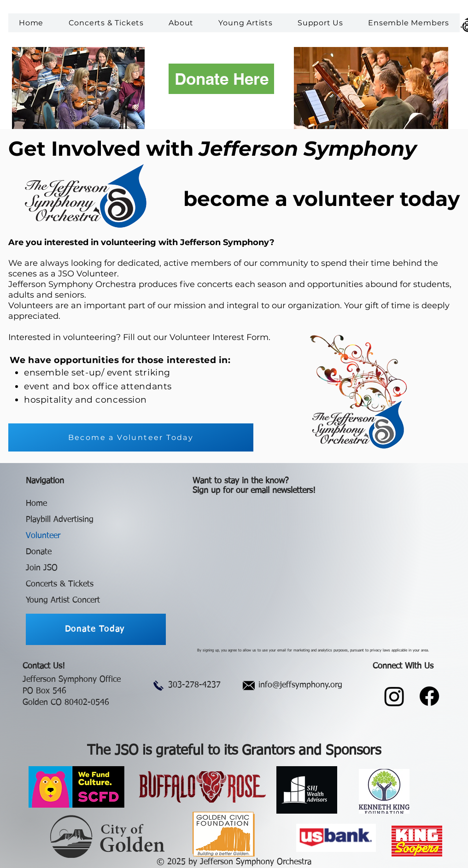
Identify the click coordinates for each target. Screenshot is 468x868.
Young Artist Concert (63, 600)
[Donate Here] (221, 79)
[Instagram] (394, 696)
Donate (39, 552)
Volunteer (43, 536)
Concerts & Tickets (60, 584)
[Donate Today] (96, 629)
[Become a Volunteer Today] (131, 437)
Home (36, 504)
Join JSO (42, 568)
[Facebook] (429, 696)
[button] (181, 23)
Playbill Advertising (60, 520)
